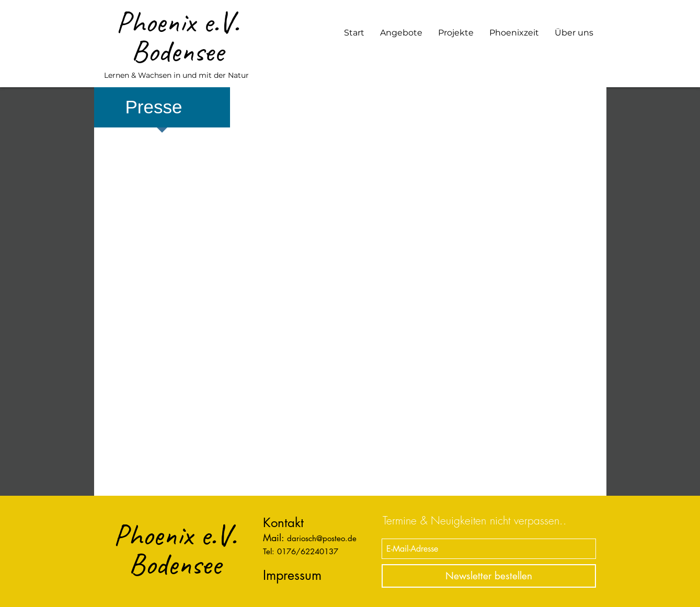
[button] (401, 33)
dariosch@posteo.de (322, 538)
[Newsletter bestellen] (489, 576)
